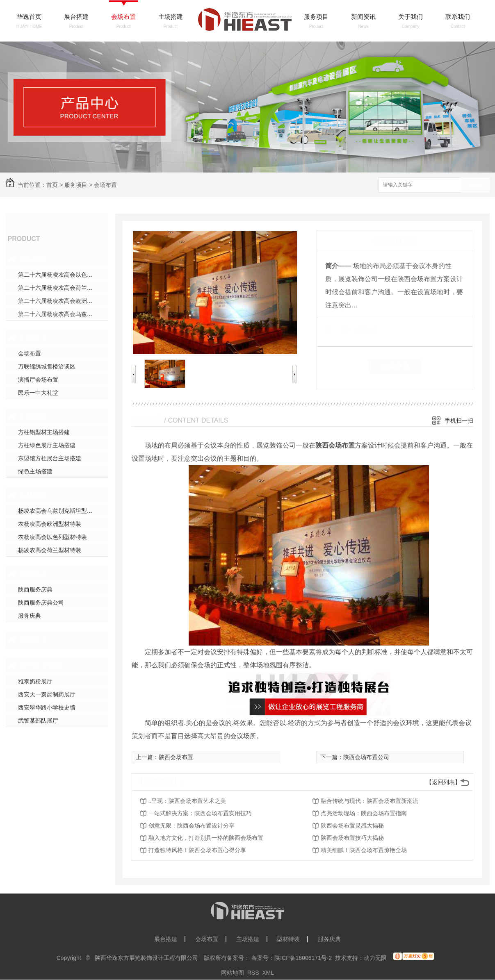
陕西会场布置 (176, 757)
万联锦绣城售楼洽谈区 (47, 366)
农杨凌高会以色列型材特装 (52, 537)
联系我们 (458, 17)
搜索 (475, 185)
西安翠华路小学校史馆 (47, 707)
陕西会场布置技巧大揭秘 (352, 838)
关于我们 (411, 17)
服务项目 (316, 17)
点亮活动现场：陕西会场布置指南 (364, 813)
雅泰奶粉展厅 (35, 681)
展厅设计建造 (40, 666)
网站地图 (233, 973)
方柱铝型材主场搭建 (44, 432)
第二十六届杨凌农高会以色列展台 (61, 275)
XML (268, 973)
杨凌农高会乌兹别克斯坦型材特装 (61, 511)
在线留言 (395, 366)
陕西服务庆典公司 (41, 603)
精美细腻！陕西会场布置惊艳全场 (364, 850)
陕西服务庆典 (35, 589)
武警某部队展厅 (38, 721)
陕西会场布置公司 (366, 757)
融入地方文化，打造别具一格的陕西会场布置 (206, 838)
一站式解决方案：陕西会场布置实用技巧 (200, 813)
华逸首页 (29, 17)
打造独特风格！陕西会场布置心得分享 (197, 850)
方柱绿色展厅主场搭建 (47, 445)
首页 (52, 185)
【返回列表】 (443, 782)
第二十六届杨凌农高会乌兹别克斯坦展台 (63, 314)
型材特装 (33, 495)
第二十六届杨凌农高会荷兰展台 (58, 288)
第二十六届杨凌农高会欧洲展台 (58, 301)
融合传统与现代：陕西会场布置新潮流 (370, 801)
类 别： (339, 330)
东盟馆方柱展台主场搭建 (50, 458)
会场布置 (123, 17)
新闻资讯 (363, 17)
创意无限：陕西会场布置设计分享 (192, 825)
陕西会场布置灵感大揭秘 (352, 825)
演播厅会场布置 (38, 380)
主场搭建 (171, 17)
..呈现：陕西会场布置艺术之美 (187, 801)
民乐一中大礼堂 (38, 393)
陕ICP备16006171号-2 (303, 958)
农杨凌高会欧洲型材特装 (50, 524)
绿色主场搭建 (35, 471)
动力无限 (375, 958)
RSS (253, 973)
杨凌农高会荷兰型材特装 (50, 550)
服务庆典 (33, 574)
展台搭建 (76, 17)
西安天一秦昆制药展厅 (47, 694)
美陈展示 (33, 639)
